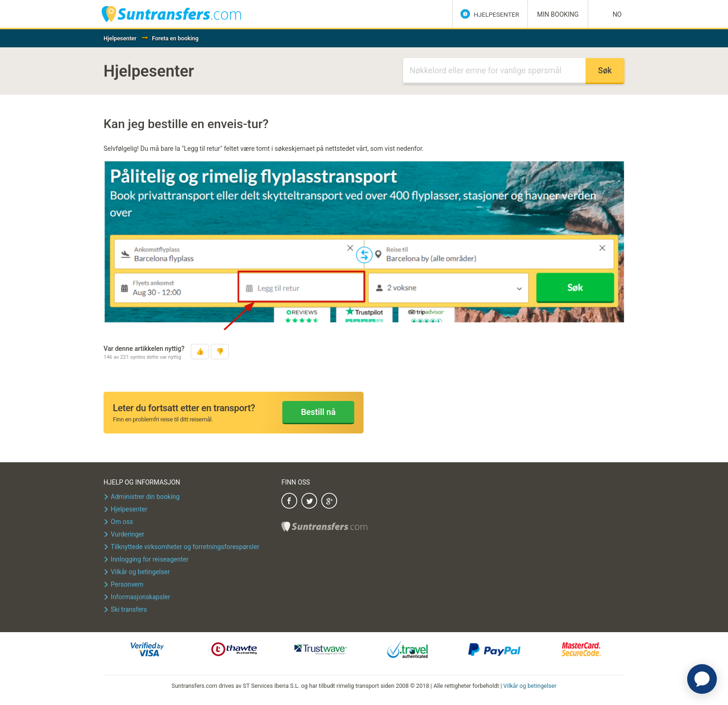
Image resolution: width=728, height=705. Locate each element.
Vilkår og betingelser (530, 686)
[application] (702, 679)
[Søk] (494, 71)
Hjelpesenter (120, 38)
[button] (200, 352)
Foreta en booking (175, 38)
